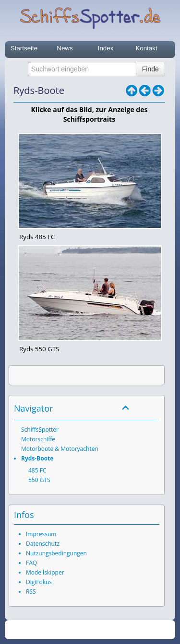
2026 (70, 630)
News (65, 48)
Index (106, 48)
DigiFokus (39, 582)
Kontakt (146, 48)
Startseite (24, 48)
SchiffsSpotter (40, 430)
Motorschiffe (38, 439)
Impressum (41, 534)
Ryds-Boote (37, 458)
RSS (31, 592)
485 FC (37, 470)
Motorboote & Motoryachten (60, 449)
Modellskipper (45, 572)
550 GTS (39, 480)
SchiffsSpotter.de (101, 630)
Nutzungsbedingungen (56, 553)
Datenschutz (43, 544)
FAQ (31, 563)
